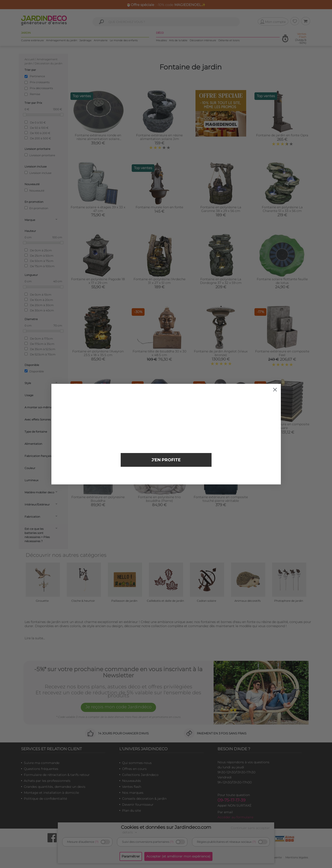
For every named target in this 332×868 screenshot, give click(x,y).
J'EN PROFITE (166, 460)
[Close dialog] (275, 390)
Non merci (166, 475)
